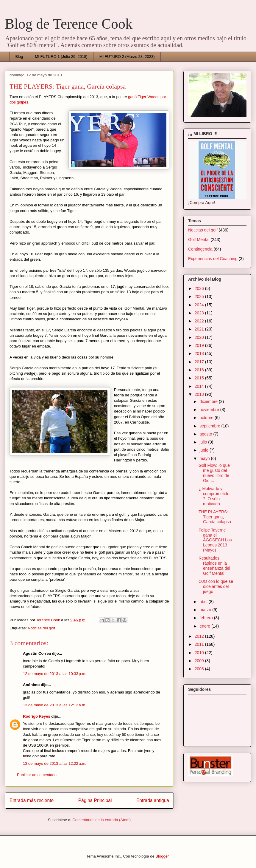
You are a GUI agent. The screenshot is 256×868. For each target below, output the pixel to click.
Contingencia (200, 249)
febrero (207, 618)
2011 (200, 644)
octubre (207, 418)
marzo (206, 610)
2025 (200, 296)
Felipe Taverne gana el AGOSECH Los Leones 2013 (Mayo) (215, 540)
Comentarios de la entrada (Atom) (102, 820)
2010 (200, 653)
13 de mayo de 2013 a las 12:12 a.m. (55, 705)
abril (204, 602)
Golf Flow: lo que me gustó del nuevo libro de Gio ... (214, 473)
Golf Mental (199, 240)
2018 (200, 353)
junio (204, 450)
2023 (200, 313)
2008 (200, 669)
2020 (200, 337)
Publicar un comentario (37, 775)
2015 (200, 378)
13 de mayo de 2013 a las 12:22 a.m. (55, 763)
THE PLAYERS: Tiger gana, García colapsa (215, 517)
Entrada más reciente (32, 800)
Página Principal (95, 800)
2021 (200, 329)
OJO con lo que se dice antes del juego (216, 586)
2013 (200, 394)
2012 (200, 636)
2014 (200, 386)
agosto (206, 434)
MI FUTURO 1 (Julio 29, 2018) (61, 57)
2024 (200, 305)
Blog (19, 57)
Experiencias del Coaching (213, 259)
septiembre (210, 426)
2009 (200, 661)
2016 (200, 370)
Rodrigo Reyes (37, 716)
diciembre (209, 401)
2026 (200, 288)
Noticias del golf (41, 628)
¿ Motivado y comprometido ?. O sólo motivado (214, 496)
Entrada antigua (153, 800)
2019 (200, 345)
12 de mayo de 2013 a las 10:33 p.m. (55, 674)
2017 (200, 362)
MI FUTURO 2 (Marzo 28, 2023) (127, 57)
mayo (205, 458)
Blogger (162, 856)
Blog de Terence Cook (69, 24)
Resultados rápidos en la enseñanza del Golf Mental (214, 566)
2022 (200, 321)
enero (205, 626)
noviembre (210, 410)
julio (204, 442)
